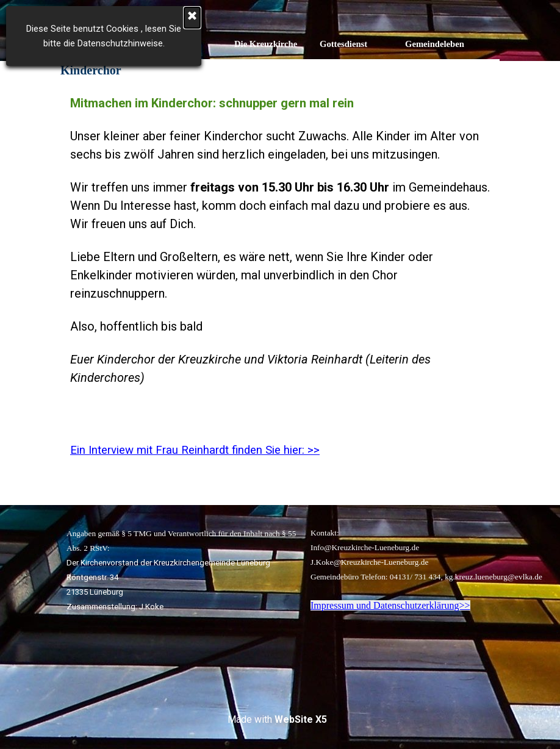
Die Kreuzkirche (266, 44)
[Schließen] (80, 18)
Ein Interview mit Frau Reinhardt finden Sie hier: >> (195, 450)
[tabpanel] (280, 293)
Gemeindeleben (435, 44)
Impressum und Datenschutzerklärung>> (390, 605)
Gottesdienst (343, 44)
